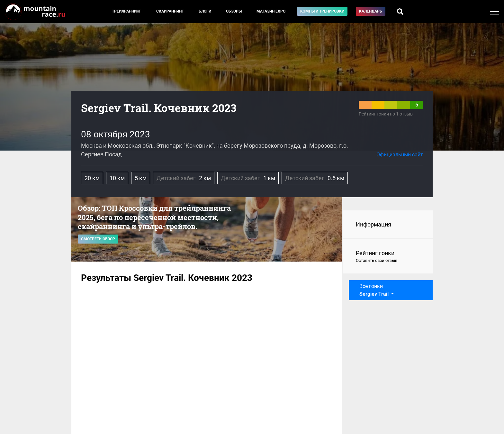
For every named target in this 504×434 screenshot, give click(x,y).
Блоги (205, 11)
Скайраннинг (170, 11)
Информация (373, 224)
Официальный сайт (400, 155)
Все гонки (375, 290)
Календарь (371, 11)
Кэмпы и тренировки (322, 11)
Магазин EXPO (271, 11)
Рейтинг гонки (388, 257)
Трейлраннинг (127, 11)
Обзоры (234, 11)
